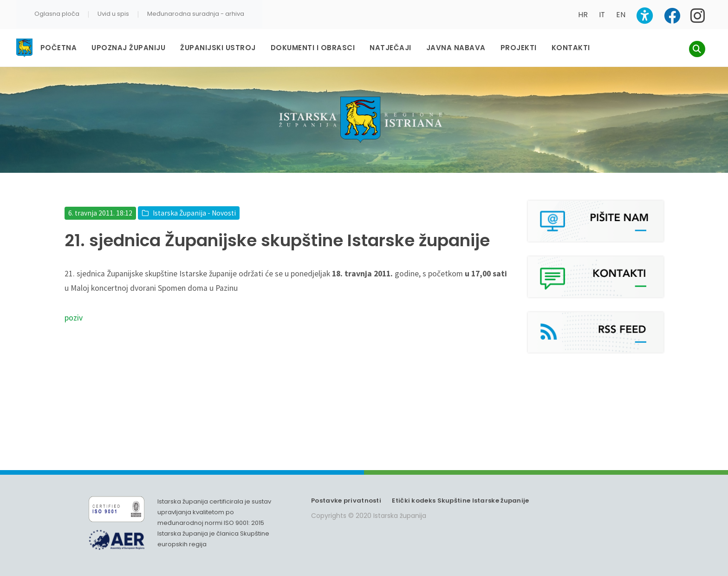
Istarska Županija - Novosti (194, 213)
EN (621, 15)
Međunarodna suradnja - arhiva (196, 14)
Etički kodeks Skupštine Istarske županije (460, 501)
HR (583, 15)
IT (602, 15)
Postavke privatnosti (346, 501)
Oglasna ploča (57, 14)
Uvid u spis (113, 14)
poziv (74, 318)
